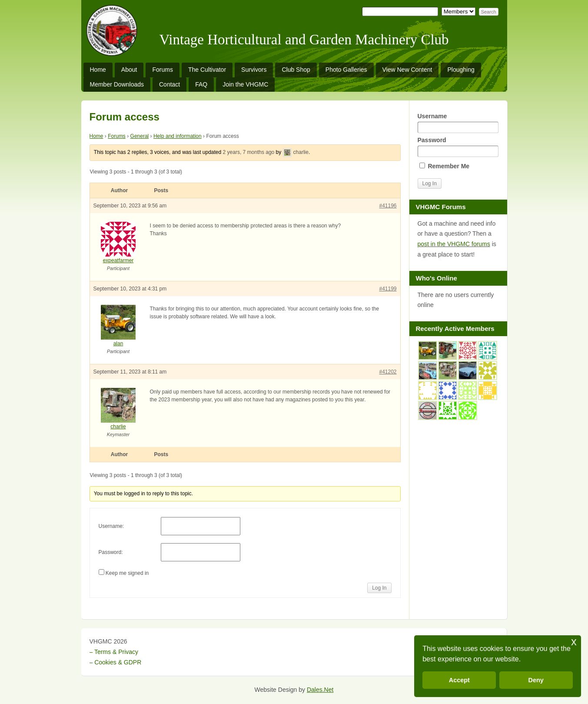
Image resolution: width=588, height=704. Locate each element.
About (129, 70)
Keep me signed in (127, 573)
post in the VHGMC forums (454, 244)
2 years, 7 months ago (249, 152)
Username (458, 123)
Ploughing (461, 70)
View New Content (407, 70)
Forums (162, 70)
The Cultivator (207, 70)
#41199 (388, 289)
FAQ (201, 84)
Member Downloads (117, 84)
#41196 (388, 206)
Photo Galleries (346, 70)
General (140, 136)
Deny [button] (536, 680)
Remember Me (445, 166)
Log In (379, 588)
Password (458, 147)
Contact (169, 84)
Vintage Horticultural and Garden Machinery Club (304, 40)
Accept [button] (459, 680)
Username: (111, 526)
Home (98, 70)
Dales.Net (320, 690)
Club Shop (296, 70)
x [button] (574, 642)
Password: (111, 552)
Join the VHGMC (245, 84)
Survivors (254, 70)
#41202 (388, 372)
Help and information (178, 136)
